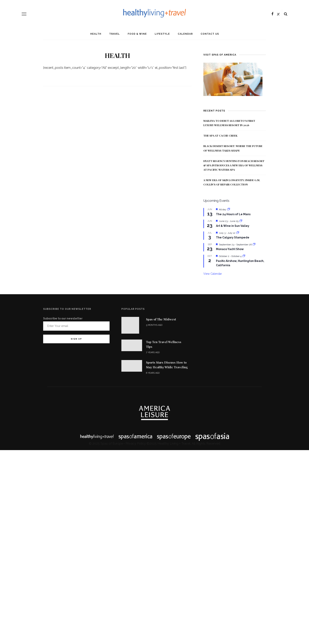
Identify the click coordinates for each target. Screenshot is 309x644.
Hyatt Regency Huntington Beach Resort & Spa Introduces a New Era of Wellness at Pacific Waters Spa (234, 165)
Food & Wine (137, 34)
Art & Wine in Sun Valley (233, 226)
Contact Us (210, 34)
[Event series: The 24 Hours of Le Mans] (229, 209)
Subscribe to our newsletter (63, 318)
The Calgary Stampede (233, 237)
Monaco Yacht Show (230, 249)
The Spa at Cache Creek (220, 135)
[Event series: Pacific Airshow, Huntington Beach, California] (244, 256)
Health (96, 34)
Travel (114, 34)
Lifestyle (162, 34)
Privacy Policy (136, 443)
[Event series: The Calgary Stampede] (238, 233)
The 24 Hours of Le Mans (233, 214)
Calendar (185, 34)
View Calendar (213, 274)
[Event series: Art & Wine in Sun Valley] (241, 221)
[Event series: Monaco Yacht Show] (254, 245)
